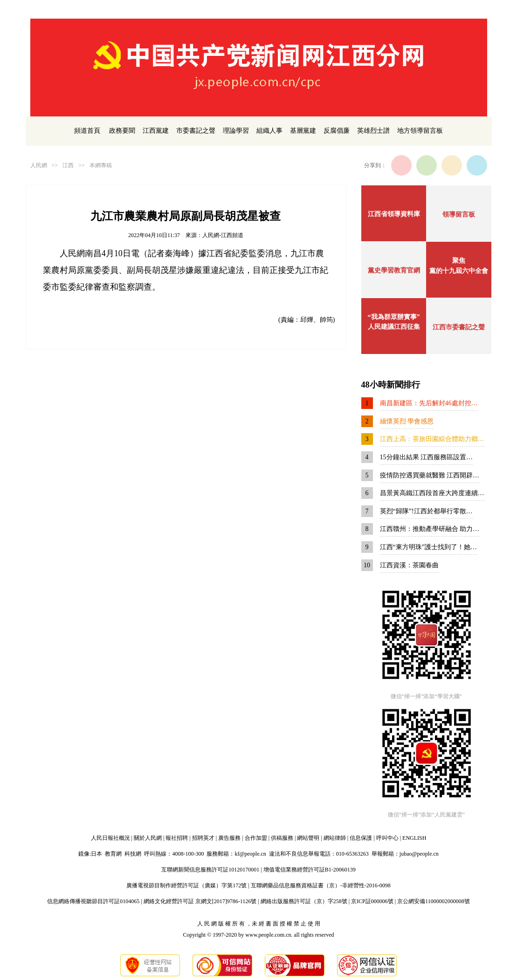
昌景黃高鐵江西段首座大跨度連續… (432, 493)
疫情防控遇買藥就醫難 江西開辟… (430, 475)
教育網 (113, 854)
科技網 (133, 854)
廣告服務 (229, 838)
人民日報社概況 (110, 838)
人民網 (39, 165)
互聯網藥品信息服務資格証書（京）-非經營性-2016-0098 (321, 885)
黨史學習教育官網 (394, 270)
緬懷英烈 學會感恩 (407, 421)
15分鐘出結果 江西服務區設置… (427, 457)
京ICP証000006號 (372, 901)
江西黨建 (156, 131)
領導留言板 (459, 214)
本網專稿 (101, 165)
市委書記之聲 (196, 131)
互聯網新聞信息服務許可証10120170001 (210, 870)
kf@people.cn (250, 854)
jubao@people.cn (419, 854)
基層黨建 (303, 131)
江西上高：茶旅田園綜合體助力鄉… (432, 439)
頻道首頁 (87, 131)
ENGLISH (414, 838)
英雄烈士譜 (373, 131)
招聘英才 (203, 838)
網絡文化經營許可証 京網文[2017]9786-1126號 (200, 901)
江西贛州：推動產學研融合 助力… (430, 529)
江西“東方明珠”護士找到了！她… (428, 547)
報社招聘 (177, 838)
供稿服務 (282, 838)
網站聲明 (308, 838)
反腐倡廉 (337, 131)
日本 (97, 854)
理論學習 (236, 131)
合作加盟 (256, 838)
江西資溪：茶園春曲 (409, 565)
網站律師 (335, 838)
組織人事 (269, 131)
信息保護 (361, 838)
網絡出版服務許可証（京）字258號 (304, 901)
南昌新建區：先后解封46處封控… (429, 403)
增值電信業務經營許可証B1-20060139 (310, 870)
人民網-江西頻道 (223, 235)
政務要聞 (122, 131)
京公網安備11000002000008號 (434, 901)
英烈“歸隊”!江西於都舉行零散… (426, 511)
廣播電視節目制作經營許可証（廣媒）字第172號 (186, 885)
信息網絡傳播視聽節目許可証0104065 (93, 901)
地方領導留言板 (420, 131)
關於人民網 (148, 838)
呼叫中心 (387, 838)
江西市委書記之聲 (459, 327)
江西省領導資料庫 (394, 214)
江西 (68, 165)
